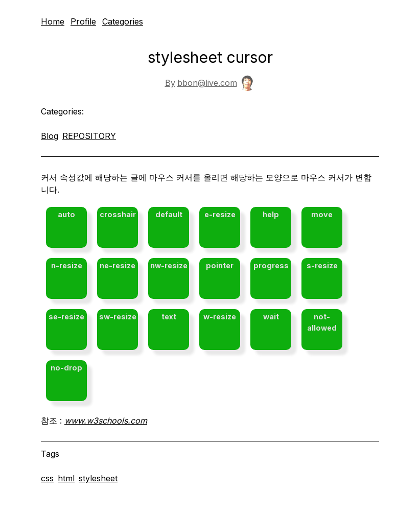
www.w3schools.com (106, 421)
